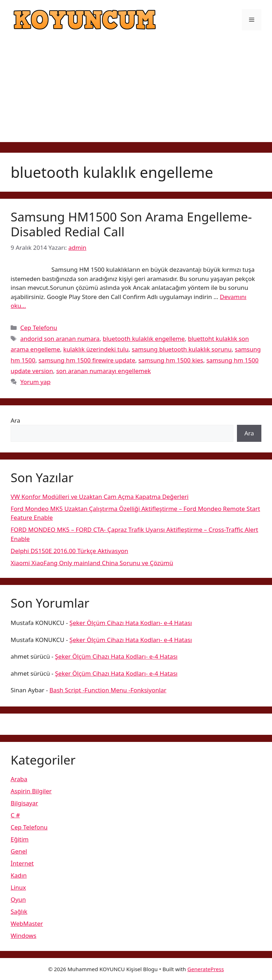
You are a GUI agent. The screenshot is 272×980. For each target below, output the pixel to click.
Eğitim (20, 839)
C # (15, 815)
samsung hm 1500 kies (171, 360)
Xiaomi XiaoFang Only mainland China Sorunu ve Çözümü (92, 563)
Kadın (19, 875)
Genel (19, 851)
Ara (15, 420)
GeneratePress (206, 969)
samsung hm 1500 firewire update (87, 360)
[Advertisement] (136, 92)
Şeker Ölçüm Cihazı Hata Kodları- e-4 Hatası (131, 623)
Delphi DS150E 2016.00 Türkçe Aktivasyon (69, 551)
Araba (19, 779)
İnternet (22, 863)
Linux (18, 887)
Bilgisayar (24, 803)
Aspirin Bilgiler (31, 791)
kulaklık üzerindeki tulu (96, 349)
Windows (24, 936)
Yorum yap (35, 382)
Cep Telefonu (39, 328)
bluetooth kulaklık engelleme (144, 339)
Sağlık (19, 911)
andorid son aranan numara (60, 339)
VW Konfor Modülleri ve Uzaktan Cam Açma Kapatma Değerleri (100, 497)
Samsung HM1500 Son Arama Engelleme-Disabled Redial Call (131, 224)
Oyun (18, 899)
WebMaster (27, 923)
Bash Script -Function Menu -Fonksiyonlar (108, 690)
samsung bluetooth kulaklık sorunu (182, 349)
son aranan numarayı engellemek (104, 371)
